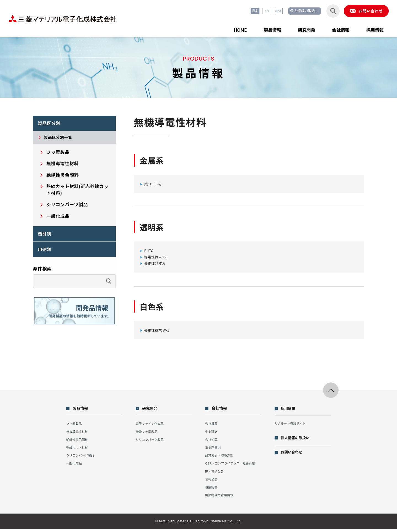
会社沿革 (211, 443)
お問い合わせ (294, 456)
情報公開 (211, 482)
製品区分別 (52, 124)
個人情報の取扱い (295, 11)
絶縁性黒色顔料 (79, 443)
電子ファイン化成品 (151, 427)
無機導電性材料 (79, 435)
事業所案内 (213, 451)
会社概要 (211, 427)
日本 (239, 11)
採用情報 (373, 29)
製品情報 (258, 29)
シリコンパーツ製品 (82, 459)
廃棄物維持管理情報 (220, 498)
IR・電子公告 (215, 474)
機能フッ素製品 (148, 435)
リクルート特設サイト (293, 427)
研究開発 (296, 29)
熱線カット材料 (79, 451)
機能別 (46, 237)
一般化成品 (75, 467)
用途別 (46, 254)
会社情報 (334, 29)
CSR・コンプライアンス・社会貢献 (233, 467)
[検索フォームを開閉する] (326, 11)
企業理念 (211, 435)
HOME (222, 29)
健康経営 (211, 490)
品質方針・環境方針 (220, 459)
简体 (265, 11)
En (252, 11)
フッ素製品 (75, 427)
